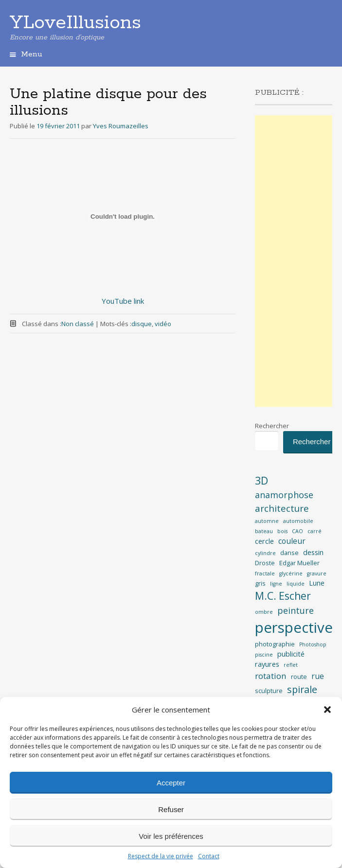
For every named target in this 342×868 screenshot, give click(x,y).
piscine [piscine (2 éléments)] (264, 655)
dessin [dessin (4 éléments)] (313, 552)
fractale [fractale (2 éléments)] (265, 573)
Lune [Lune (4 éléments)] (317, 583)
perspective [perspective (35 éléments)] (294, 627)
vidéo (163, 324)
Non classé (78, 324)
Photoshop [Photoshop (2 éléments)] (313, 644)
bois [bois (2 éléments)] (282, 531)
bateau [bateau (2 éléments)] (264, 531)
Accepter (171, 783)
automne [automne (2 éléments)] (267, 521)
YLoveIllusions (75, 23)
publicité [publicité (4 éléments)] (291, 654)
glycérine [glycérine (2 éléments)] (291, 573)
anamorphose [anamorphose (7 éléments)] (284, 495)
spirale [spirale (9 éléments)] (302, 689)
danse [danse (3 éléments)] (289, 553)
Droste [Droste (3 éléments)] (265, 563)
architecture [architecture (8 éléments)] (282, 508)
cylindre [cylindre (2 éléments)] (265, 553)
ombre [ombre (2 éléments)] (264, 612)
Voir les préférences (171, 836)
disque (142, 324)
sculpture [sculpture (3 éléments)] (269, 691)
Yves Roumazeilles (121, 126)
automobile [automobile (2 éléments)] (298, 521)
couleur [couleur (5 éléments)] (292, 541)
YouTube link (123, 301)
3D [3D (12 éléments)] (261, 480)
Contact (209, 856)
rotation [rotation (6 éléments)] (271, 676)
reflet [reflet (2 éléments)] (291, 665)
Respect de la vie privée (161, 856)
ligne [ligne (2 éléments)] (276, 584)
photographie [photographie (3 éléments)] (275, 644)
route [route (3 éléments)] (299, 677)
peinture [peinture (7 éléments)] (296, 610)
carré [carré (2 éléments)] (315, 531)
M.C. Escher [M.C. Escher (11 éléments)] (283, 596)
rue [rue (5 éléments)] (318, 676)
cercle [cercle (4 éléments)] (264, 541)
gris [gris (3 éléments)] (260, 583)
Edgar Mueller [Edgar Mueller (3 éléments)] (299, 563)
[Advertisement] (294, 261)
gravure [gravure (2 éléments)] (317, 573)
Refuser (171, 809)
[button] (327, 710)
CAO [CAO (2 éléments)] (297, 531)
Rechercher (272, 426)
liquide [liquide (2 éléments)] (296, 584)
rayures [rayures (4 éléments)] (267, 664)
